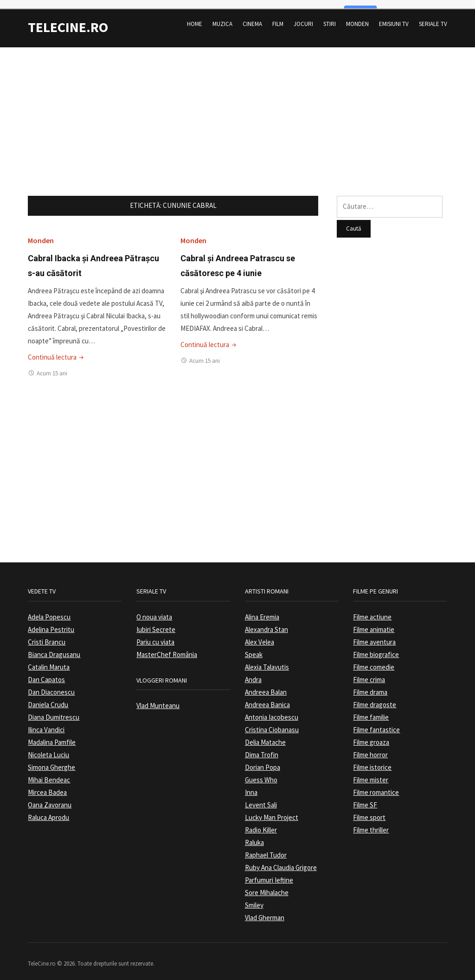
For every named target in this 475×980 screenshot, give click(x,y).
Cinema (252, 16)
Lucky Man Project (272, 810)
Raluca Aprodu (48, 810)
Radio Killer (261, 822)
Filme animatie (374, 622)
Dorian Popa (263, 760)
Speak (254, 647)
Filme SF (365, 797)
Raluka (254, 835)
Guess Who (261, 772)
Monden (357, 16)
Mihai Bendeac (49, 772)
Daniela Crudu (48, 697)
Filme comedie (374, 660)
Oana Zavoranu (50, 797)
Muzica (222, 16)
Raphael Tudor (266, 848)
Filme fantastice (376, 722)
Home (195, 16)
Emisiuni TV (394, 16)
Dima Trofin (262, 747)
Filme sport (369, 810)
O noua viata (154, 609)
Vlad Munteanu (158, 698)
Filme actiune (372, 609)
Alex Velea (260, 635)
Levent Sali (261, 797)
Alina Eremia (262, 609)
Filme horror (370, 747)
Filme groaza (371, 735)
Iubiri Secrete (156, 622)
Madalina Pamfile (52, 735)
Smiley (254, 898)
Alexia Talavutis (267, 660)
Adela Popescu (49, 609)
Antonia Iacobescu (272, 710)
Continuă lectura (57, 349)
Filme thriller (371, 822)
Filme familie (371, 710)
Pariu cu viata (155, 635)
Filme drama (370, 685)
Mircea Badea (47, 785)
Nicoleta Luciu (48, 747)
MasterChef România (167, 647)
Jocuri (303, 16)
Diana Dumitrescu (54, 710)
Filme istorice (372, 760)
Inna (251, 785)
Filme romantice (376, 785)
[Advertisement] (237, 105)
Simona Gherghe (51, 760)
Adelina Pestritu (51, 622)
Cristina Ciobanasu (272, 722)
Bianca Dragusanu (54, 647)
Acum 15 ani (52, 365)
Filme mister (371, 772)
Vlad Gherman (265, 910)
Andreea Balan (266, 685)
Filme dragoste (375, 697)
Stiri (330, 16)
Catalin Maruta (49, 660)
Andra (253, 672)
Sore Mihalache (267, 885)
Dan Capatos (46, 672)
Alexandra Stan (266, 622)
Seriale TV (433, 16)
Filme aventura (374, 635)
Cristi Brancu (47, 635)
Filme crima (369, 672)
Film (278, 16)
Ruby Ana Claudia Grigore (281, 860)
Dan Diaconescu (51, 685)
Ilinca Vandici (46, 722)
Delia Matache (265, 735)
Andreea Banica (267, 697)
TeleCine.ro (68, 19)
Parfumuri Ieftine (269, 873)
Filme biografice (376, 647)
